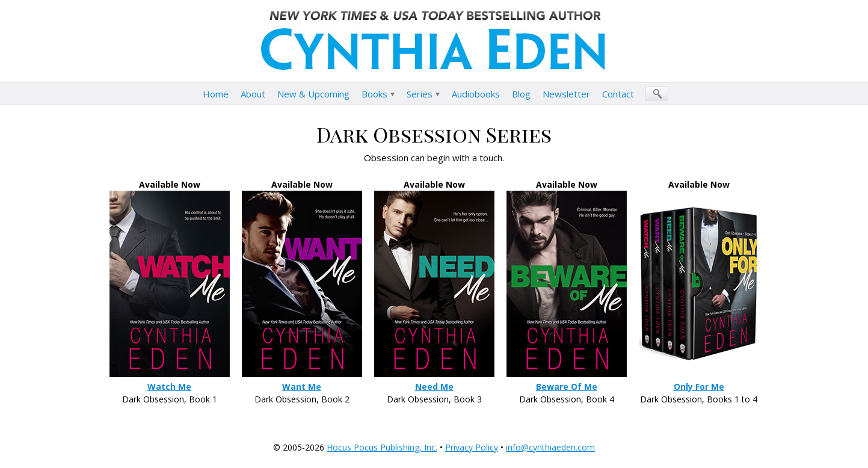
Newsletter (566, 94)
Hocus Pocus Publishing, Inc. (382, 447)
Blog (521, 94)
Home (216, 94)
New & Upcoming (313, 94)
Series (420, 94)
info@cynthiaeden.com (550, 447)
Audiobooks (476, 94)
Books (374, 94)
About (253, 94)
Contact (618, 94)
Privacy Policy (472, 447)
